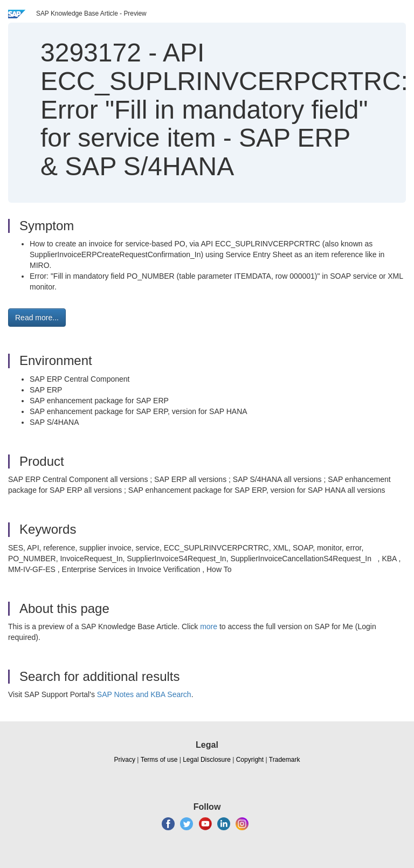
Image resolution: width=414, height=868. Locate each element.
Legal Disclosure (207, 760)
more (209, 626)
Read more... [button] (37, 318)
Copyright (250, 760)
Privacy (125, 760)
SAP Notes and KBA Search (144, 694)
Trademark (285, 760)
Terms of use (159, 760)
